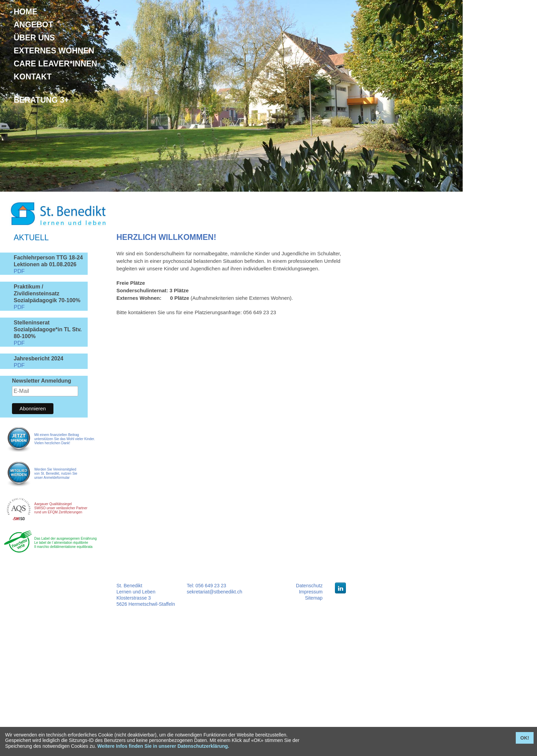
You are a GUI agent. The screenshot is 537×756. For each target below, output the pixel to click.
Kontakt (33, 77)
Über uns (34, 38)
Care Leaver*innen (55, 64)
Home (26, 12)
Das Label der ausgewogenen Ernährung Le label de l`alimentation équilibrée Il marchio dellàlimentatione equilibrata (65, 543)
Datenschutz (309, 586)
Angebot (33, 25)
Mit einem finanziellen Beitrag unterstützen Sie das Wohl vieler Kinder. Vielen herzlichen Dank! (65, 439)
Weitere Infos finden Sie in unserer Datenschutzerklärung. (163, 746)
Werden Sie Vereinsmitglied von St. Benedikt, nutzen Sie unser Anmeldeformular (56, 473)
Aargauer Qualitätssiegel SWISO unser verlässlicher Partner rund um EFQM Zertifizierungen (61, 508)
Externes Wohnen (54, 51)
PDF (19, 271)
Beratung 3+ (41, 100)
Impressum (311, 592)
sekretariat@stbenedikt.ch (214, 592)
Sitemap (314, 598)
